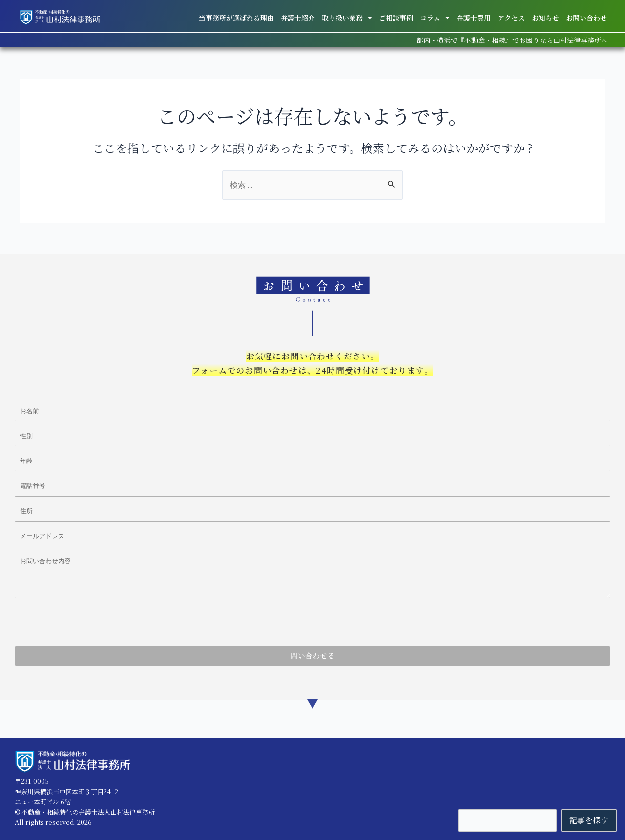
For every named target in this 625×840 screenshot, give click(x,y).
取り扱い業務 (347, 18)
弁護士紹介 (298, 18)
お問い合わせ (586, 18)
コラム (435, 18)
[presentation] (89, 622)
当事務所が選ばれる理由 (236, 18)
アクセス (511, 18)
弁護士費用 (474, 18)
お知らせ (545, 18)
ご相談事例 (396, 18)
